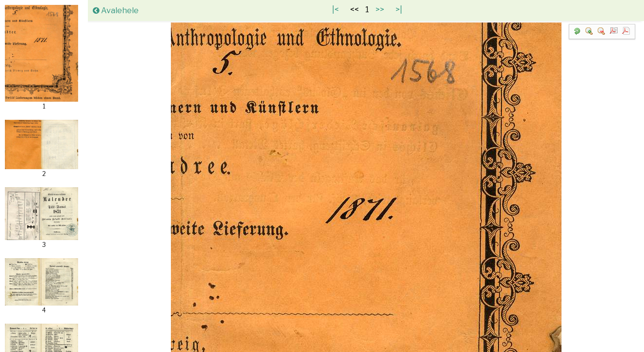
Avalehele (116, 11)
